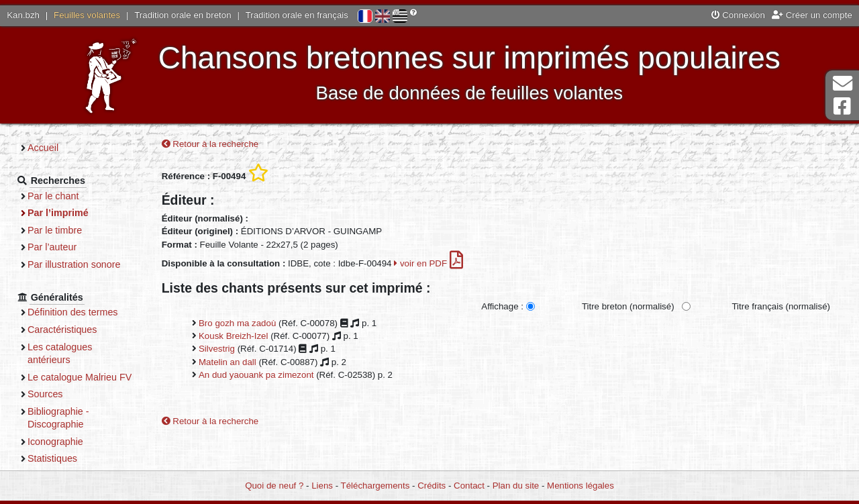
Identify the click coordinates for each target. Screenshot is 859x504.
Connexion (738, 15)
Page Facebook (842, 106)
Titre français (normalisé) (781, 306)
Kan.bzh (23, 15)
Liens (322, 486)
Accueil (43, 148)
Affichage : (502, 306)
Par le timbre (55, 230)
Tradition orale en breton (183, 15)
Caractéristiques (62, 330)
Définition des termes (73, 312)
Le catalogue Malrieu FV (80, 377)
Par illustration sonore (74, 264)
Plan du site (516, 486)
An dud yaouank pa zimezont (256, 375)
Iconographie (55, 442)
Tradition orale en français (297, 15)
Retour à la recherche (210, 144)
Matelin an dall (228, 362)
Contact (469, 486)
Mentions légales (580, 486)
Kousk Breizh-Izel (233, 336)
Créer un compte (812, 15)
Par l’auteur (52, 247)
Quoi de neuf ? (274, 486)
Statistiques (52, 458)
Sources (45, 394)
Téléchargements (375, 486)
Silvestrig (217, 349)
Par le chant (53, 196)
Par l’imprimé (58, 213)
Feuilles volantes (87, 15)
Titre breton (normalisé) (628, 306)
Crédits (432, 486)
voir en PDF (428, 263)
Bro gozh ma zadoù (237, 323)
